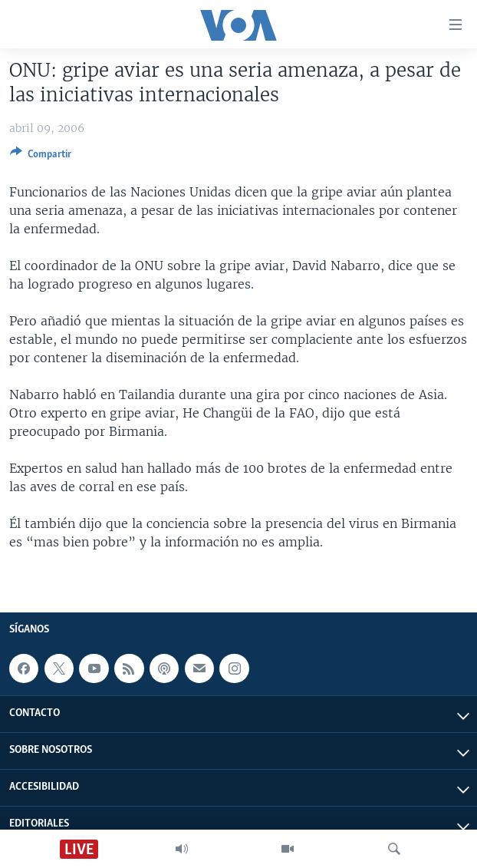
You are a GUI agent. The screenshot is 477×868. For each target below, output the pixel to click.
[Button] (41, 157)
